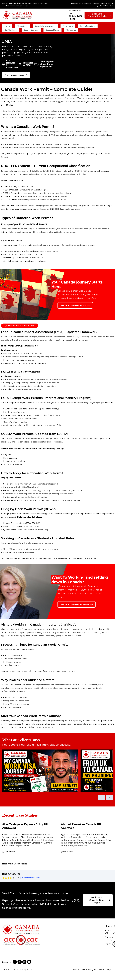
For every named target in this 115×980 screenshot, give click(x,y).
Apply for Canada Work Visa (74, 302)
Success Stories (29, 27)
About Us (17, 25)
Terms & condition (10, 975)
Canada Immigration (37, 25)
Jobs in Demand (10, 27)
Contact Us (45, 27)
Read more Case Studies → (15, 861)
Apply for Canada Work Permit (75, 601)
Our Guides (91, 25)
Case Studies (104, 950)
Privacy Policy (26, 975)
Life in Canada (74, 25)
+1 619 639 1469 (75, 18)
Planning (57, 25)
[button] (17, 25)
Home (5, 25)
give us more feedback (30, 875)
